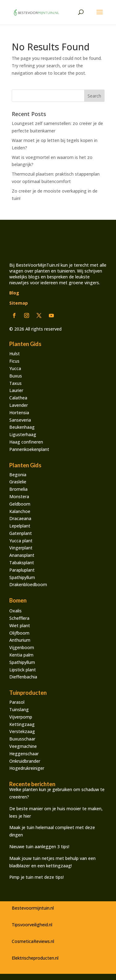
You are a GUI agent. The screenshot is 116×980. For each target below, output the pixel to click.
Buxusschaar (22, 739)
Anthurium (20, 640)
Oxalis (15, 611)
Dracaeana (20, 518)
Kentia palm (21, 655)
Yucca (15, 368)
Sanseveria (20, 420)
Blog (14, 293)
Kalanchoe (20, 511)
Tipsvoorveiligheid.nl (32, 925)
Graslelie (18, 482)
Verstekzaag (22, 731)
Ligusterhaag (23, 434)
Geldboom (20, 504)
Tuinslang (19, 709)
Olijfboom (19, 633)
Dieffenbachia (23, 677)
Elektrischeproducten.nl (35, 958)
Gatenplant (21, 533)
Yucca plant (21, 541)
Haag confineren (26, 442)
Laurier (16, 390)
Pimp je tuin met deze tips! (37, 877)
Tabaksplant (22, 563)
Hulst (15, 354)
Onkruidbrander (25, 761)
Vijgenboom (22, 647)
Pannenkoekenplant (29, 449)
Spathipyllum (22, 577)
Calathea (18, 398)
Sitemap (19, 303)
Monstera (19, 496)
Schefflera (19, 618)
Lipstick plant (23, 670)
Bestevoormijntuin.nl (33, 908)
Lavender (19, 405)
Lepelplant (20, 526)
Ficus (14, 361)
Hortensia (19, 413)
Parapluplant (22, 570)
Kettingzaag (22, 724)
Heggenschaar (24, 754)
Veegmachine (23, 746)
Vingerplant (21, 548)
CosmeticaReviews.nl (33, 941)
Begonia (18, 475)
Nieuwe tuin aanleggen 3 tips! (40, 847)
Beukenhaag (22, 427)
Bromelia (18, 489)
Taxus (15, 383)
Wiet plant (20, 626)
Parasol (17, 702)
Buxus (16, 376)
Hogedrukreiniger (27, 768)
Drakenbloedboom (28, 584)
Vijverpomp (21, 717)
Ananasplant (22, 555)
